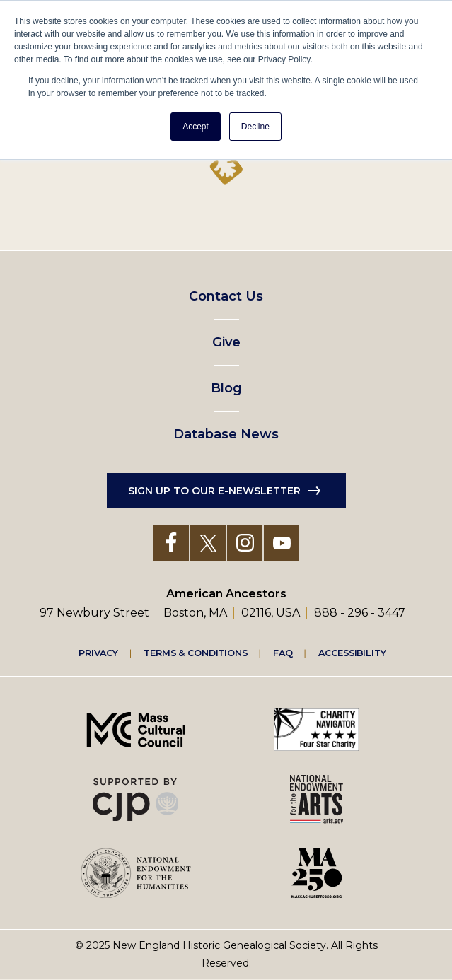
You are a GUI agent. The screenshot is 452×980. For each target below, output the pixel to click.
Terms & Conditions (196, 653)
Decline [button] (255, 127)
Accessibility (352, 653)
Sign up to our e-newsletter (214, 491)
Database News (226, 434)
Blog (226, 388)
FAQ (283, 653)
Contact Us (226, 296)
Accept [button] (196, 127)
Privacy (98, 653)
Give (226, 342)
